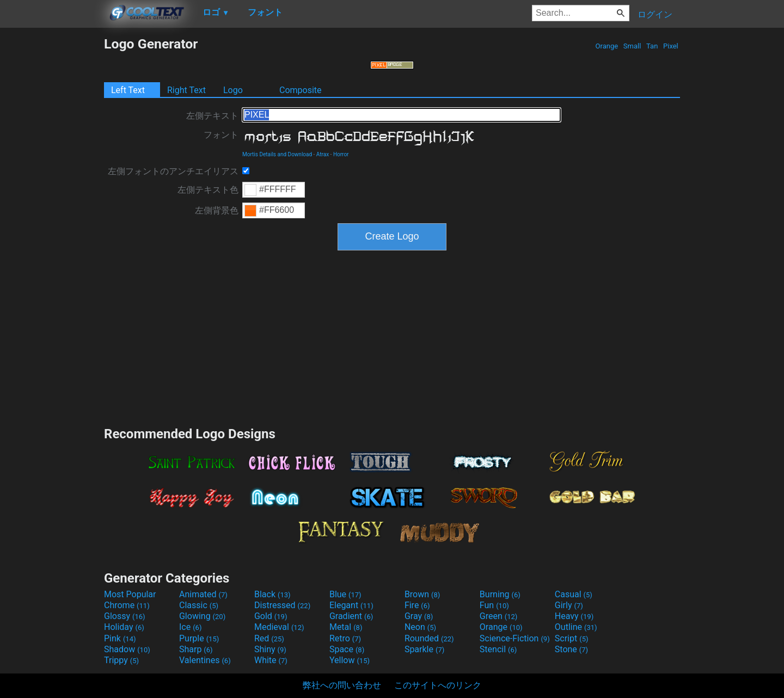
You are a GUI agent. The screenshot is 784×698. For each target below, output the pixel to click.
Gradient (351, 616)
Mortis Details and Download (277, 154)
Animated (203, 594)
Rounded (429, 638)
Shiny (270, 649)
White (271, 660)
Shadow (127, 649)
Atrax (323, 154)
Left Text (128, 90)
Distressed (282, 605)
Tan (652, 46)
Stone (571, 649)
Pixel (671, 46)
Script (572, 638)
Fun (494, 605)
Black (272, 594)
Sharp (196, 649)
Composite (301, 90)
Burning (500, 594)
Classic (199, 605)
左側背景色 (217, 210)
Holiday (124, 627)
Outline (576, 627)
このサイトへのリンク (438, 685)
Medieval (279, 627)
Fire (417, 605)
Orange (607, 46)
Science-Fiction (515, 638)
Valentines (205, 660)
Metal (346, 627)
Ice (190, 627)
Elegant (351, 605)
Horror (341, 154)
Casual (574, 594)
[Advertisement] (52, 199)
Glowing (202, 616)
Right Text (186, 90)
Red (269, 638)
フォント (221, 135)
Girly (569, 605)
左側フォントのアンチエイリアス (173, 171)
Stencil (498, 649)
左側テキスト (212, 116)
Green (499, 616)
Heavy (574, 616)
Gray (419, 616)
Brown (422, 594)
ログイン (655, 14)
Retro (345, 638)
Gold (271, 616)
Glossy (125, 616)
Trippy (121, 660)
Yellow (350, 660)
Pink (120, 638)
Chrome (127, 605)
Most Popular (130, 594)
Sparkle (424, 649)
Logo (233, 90)
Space (347, 649)
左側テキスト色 (208, 190)
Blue (345, 594)
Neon (420, 627)
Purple (199, 638)
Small (632, 46)
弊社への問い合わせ (342, 685)
